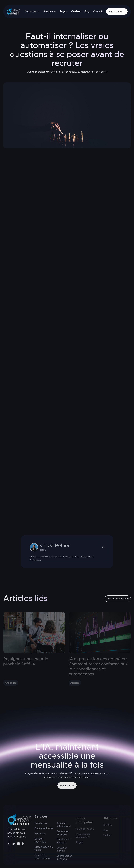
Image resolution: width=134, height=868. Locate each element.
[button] (32, 11)
